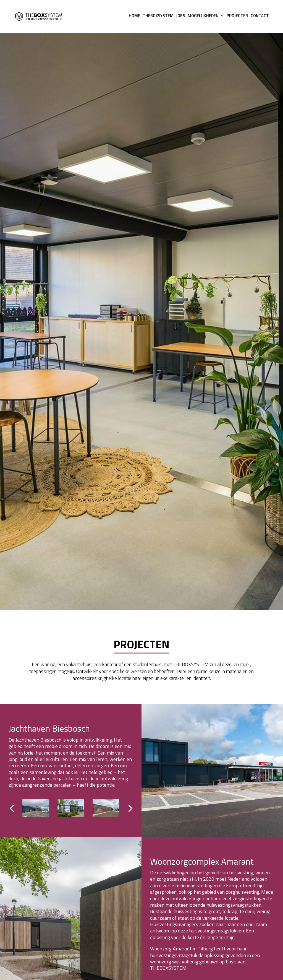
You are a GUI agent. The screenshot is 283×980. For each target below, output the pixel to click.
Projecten (237, 18)
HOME (134, 18)
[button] (130, 808)
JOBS (181, 18)
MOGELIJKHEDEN (203, 18)
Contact (260, 18)
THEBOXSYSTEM (158, 18)
